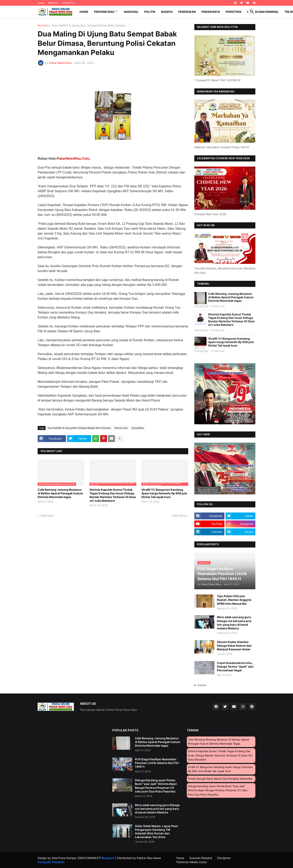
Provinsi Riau (104, 12)
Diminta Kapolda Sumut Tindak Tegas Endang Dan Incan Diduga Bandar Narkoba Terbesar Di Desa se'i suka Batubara (113, 495)
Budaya (167, 12)
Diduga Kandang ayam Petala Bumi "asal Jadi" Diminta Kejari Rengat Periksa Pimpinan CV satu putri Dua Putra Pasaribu (156, 786)
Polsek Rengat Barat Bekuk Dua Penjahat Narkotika (220, 779)
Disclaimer (224, 858)
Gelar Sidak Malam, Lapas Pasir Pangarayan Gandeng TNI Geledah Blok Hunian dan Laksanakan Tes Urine (157, 832)
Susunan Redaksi (201, 858)
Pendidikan (187, 12)
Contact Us (68, 3)
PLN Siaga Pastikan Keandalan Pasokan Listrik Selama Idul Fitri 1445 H (157, 763)
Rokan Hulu (121, 428)
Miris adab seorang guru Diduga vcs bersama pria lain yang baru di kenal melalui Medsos (234, 623)
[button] (252, 12)
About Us (53, 3)
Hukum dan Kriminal (263, 12)
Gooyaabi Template (51, 862)
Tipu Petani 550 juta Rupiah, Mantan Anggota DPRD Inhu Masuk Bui (234, 600)
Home (41, 3)
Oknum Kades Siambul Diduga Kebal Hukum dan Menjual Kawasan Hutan (234, 646)
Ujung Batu (138, 428)
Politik (150, 12)
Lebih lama (179, 515)
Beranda (43, 26)
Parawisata (211, 12)
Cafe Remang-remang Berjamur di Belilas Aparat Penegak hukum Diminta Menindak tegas (60, 493)
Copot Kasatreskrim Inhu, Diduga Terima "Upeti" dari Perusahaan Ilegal (235, 667)
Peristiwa (233, 12)
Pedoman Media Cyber (192, 862)
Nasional (131, 12)
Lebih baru (47, 515)
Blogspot (108, 858)
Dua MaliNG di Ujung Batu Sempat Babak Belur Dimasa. (89, 26)
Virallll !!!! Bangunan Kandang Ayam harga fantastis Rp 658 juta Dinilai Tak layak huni (164, 493)
